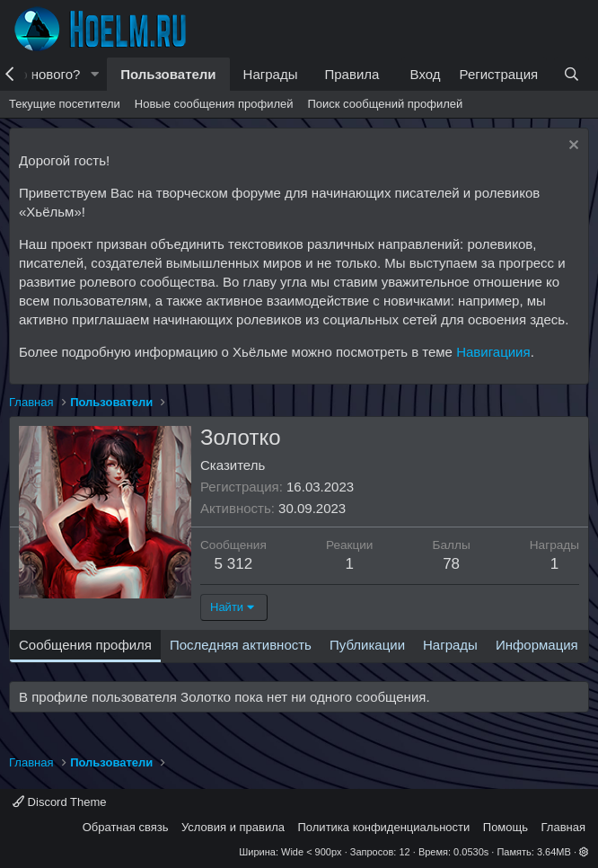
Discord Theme (60, 802)
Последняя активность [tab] (241, 645)
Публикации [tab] (367, 645)
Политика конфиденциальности (384, 827)
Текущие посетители (65, 104)
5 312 (234, 564)
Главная (563, 827)
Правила (352, 74)
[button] (94, 74)
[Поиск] (572, 74)
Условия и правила (233, 827)
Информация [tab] (537, 645)
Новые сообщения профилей (214, 104)
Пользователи (168, 74)
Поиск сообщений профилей (385, 104)
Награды (271, 74)
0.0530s (471, 852)
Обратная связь (126, 827)
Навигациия (493, 352)
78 (451, 564)
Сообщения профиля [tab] (85, 645)
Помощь (506, 827)
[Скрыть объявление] (572, 147)
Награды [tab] (450, 645)
